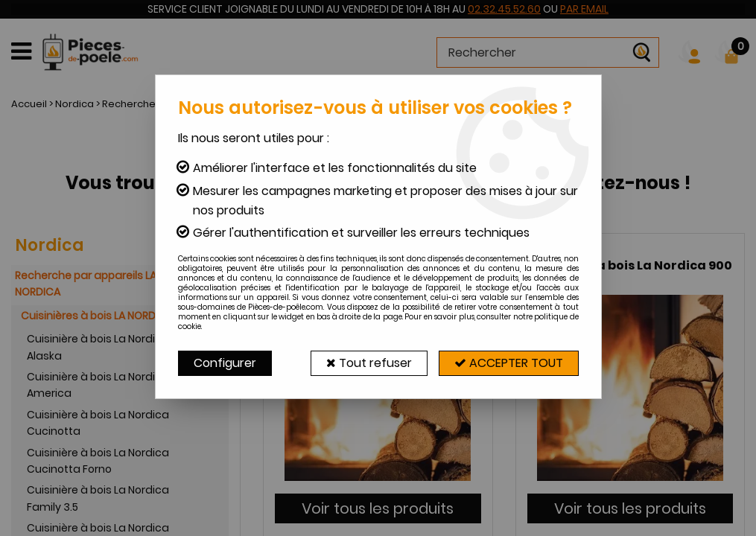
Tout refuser (369, 363)
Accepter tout (509, 363)
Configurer (225, 363)
